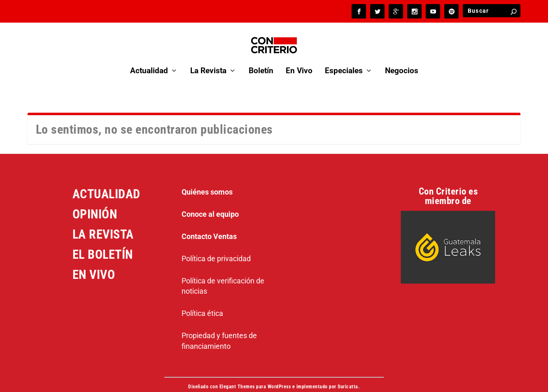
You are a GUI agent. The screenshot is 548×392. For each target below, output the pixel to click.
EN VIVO (94, 263)
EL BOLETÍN (103, 242)
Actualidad (149, 59)
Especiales (344, 59)
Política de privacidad (216, 247)
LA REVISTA (103, 222)
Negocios (402, 59)
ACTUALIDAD (106, 182)
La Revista (208, 59)
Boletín (261, 59)
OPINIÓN (95, 202)
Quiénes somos (207, 180)
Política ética (202, 301)
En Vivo (299, 59)
